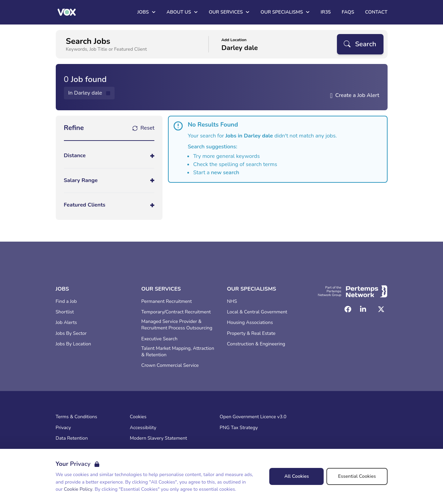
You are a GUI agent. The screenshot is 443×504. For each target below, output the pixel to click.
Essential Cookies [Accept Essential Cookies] (357, 476)
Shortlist (65, 312)
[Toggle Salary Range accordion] (109, 181)
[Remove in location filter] (89, 93)
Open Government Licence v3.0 (253, 417)
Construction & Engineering (256, 344)
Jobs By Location (73, 344)
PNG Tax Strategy (239, 428)
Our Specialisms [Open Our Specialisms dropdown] (285, 12)
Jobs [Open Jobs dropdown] (147, 12)
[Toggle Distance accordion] (109, 156)
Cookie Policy (78, 489)
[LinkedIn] (363, 309)
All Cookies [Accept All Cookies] (296, 476)
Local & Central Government (257, 312)
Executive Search (159, 339)
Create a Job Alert (357, 95)
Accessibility (143, 428)
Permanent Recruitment (167, 302)
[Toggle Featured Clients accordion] (109, 205)
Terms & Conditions (76, 417)
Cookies (138, 417)
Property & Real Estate (251, 334)
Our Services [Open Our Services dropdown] (229, 12)
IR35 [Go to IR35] (326, 12)
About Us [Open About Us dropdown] (182, 12)
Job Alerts (66, 323)
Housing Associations (250, 323)
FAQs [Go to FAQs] (348, 12)
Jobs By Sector (71, 334)
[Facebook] (348, 309)
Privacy (63, 428)
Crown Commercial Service (170, 365)
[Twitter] (381, 309)
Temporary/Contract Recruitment (176, 312)
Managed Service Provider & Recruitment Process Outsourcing (177, 325)
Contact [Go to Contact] (376, 12)
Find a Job (66, 302)
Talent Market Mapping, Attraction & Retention (178, 352)
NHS (232, 302)
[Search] (360, 44)
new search (225, 173)
